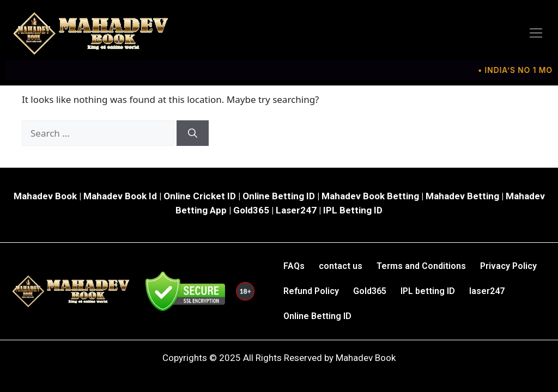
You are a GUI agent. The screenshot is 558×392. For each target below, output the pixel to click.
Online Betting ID (317, 316)
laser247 (487, 291)
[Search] (193, 133)
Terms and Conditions (421, 266)
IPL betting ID (428, 291)
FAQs (294, 266)
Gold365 (370, 291)
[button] (536, 33)
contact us (341, 266)
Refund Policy (311, 291)
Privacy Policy (508, 266)
